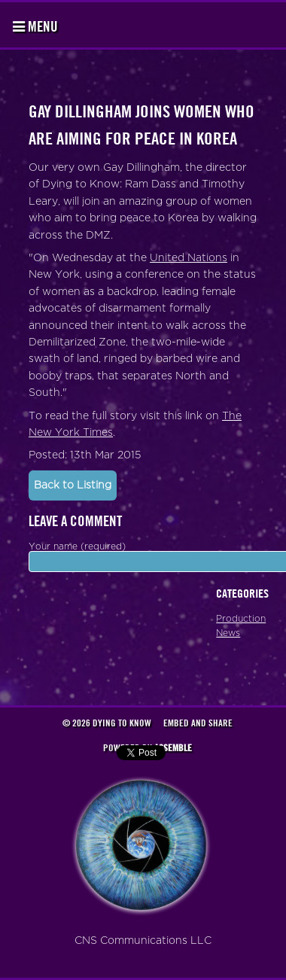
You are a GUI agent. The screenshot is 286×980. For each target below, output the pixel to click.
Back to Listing (73, 485)
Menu (35, 26)
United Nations (189, 258)
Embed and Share (198, 723)
